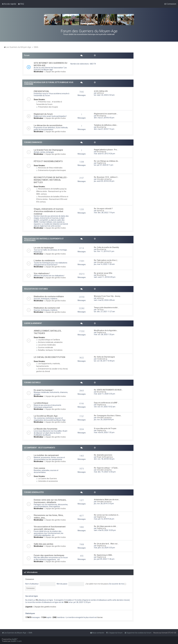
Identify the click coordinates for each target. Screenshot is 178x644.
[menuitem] (21, 4)
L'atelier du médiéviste (44, 260)
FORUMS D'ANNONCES (33, 142)
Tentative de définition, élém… (106, 125)
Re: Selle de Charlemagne (104, 357)
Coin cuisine (39, 468)
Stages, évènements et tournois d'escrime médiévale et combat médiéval (49, 211)
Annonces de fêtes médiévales (49, 168)
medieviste (101, 359)
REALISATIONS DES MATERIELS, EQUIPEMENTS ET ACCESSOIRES (44, 240)
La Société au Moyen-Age (46, 416)
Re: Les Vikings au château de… (106, 161)
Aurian (100, 617)
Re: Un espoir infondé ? (103, 209)
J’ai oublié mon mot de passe (97, 584)
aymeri (100, 211)
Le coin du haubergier (44, 248)
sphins (99, 93)
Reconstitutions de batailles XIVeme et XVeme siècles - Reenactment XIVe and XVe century (52, 199)
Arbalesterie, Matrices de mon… (107, 500)
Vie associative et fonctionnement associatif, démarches (50, 528)
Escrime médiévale (45, 347)
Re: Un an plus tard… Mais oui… (106, 544)
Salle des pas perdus (44, 544)
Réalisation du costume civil (47, 308)
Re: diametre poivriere (103, 455)
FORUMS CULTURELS (32, 383)
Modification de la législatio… (106, 330)
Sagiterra (101, 163)
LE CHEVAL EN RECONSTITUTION (49, 357)
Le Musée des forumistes (46, 429)
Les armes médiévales (46, 345)
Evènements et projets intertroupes (51, 170)
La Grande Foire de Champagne (48, 150)
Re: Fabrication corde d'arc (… (106, 260)
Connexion (30, 579)
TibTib (99, 310)
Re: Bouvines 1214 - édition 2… (106, 177)
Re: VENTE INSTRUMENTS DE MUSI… (108, 390)
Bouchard (101, 116)
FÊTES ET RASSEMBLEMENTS (48, 161)
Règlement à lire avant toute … (106, 114)
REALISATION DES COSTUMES (36, 289)
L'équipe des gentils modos (55, 72)
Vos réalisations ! (42, 273)
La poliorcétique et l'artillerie (48, 340)
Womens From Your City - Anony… (108, 296)
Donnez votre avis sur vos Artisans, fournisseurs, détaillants (50, 501)
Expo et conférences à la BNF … (106, 403)
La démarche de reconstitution (48, 125)
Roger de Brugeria (104, 457)
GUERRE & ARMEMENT (33, 323)
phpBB (14, 639)
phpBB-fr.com (16, 641)
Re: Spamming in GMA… (104, 555)
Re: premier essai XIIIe (103, 273)
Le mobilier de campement (46, 455)
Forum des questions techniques (49, 555)
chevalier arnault (103, 179)
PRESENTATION (41, 91)
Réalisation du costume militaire (49, 296)
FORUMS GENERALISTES (34, 492)
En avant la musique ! (44, 390)
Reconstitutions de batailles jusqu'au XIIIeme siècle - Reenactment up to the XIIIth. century (51, 191)
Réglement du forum (43, 114)
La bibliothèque (41, 403)
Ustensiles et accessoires (47, 481)
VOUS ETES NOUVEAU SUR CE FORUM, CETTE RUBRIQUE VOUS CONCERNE (49, 83)
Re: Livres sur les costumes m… (107, 515)
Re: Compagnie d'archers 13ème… (108, 416)
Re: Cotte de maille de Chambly (106, 247)
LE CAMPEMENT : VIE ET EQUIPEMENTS (40, 448)
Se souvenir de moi (118, 584)
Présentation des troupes (47, 107)
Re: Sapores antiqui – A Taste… (106, 468)
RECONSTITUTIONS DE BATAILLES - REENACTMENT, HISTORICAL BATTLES (51, 180)
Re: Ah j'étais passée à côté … (106, 526)
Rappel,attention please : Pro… (106, 150)
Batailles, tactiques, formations (49, 350)
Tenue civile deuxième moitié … (106, 308)
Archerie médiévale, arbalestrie (49, 342)
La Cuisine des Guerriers (47, 479)
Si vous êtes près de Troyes (105, 428)
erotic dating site (101, 91)
